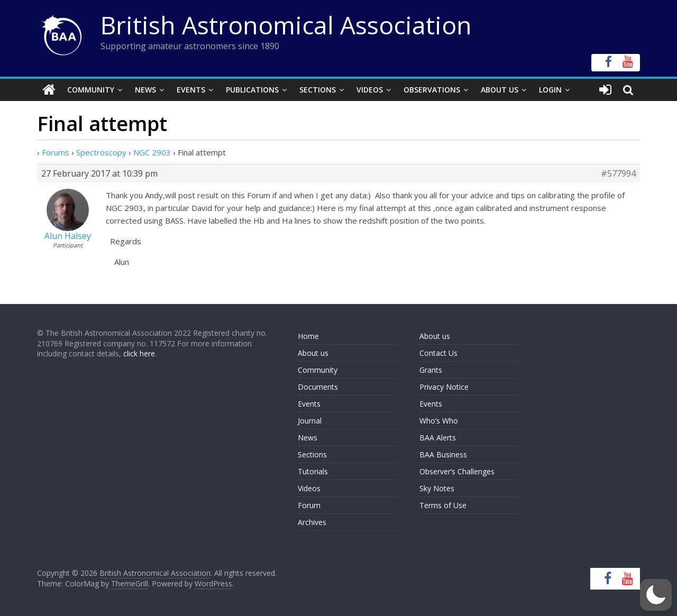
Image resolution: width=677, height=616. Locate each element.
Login (550, 90)
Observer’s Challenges (457, 471)
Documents (318, 387)
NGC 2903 (152, 152)
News (145, 90)
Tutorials (313, 471)
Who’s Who (439, 421)
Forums (56, 152)
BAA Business (443, 454)
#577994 (618, 173)
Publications (252, 90)
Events (191, 90)
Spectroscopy (101, 152)
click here (139, 353)
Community (91, 90)
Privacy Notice (444, 387)
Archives (312, 522)
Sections (318, 90)
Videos (370, 90)
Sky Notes (437, 488)
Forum (309, 505)
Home (308, 336)
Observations (432, 90)
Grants (431, 370)
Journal (310, 421)
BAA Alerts (438, 438)
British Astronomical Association (286, 25)
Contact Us (438, 353)
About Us (500, 90)
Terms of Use (443, 505)
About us (313, 353)
